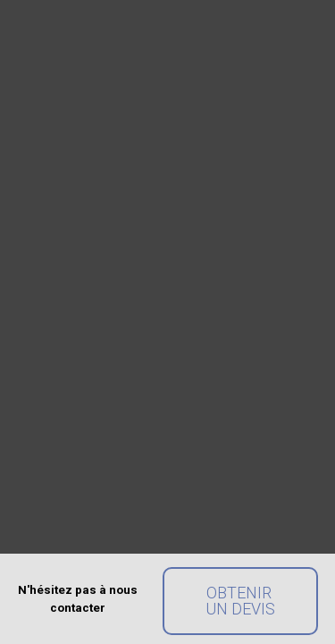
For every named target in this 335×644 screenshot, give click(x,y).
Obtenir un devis (240, 601)
